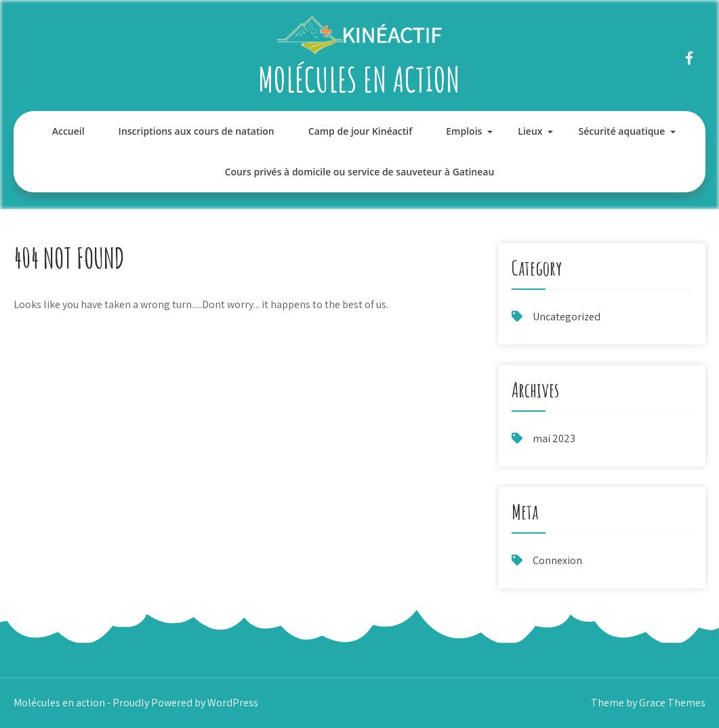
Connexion (557, 560)
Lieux (530, 131)
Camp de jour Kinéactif (361, 131)
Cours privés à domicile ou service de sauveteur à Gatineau (360, 172)
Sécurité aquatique (622, 131)
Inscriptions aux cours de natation (197, 131)
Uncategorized (567, 317)
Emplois (464, 131)
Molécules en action (359, 79)
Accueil (68, 131)
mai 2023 (554, 438)
